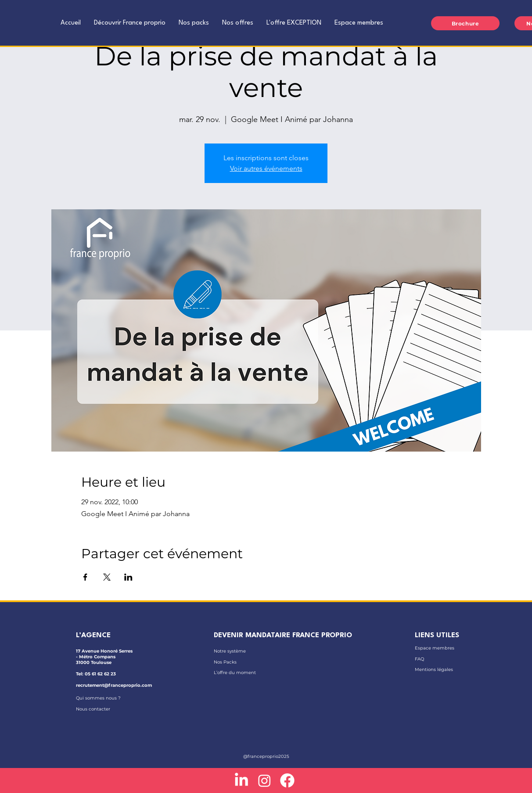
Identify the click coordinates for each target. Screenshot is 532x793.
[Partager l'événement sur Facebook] (85, 577)
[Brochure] (465, 23)
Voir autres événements (266, 168)
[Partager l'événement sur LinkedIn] (128, 577)
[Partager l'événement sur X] (107, 577)
